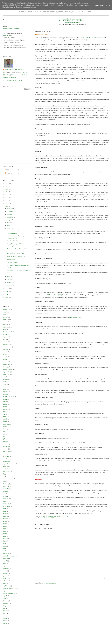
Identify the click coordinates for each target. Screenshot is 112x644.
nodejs (5, 454)
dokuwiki (6, 504)
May (9, 228)
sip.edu (5, 596)
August (9, 220)
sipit (4, 598)
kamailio (44, 518)
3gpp (5, 474)
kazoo (5, 404)
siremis (5, 342)
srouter (5, 352)
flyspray (6, 516)
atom (5, 481)
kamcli (5, 534)
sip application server (9, 464)
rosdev (5, 389)
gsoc (5, 524)
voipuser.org (7, 471)
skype (5, 384)
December (10, 208)
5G (4, 476)
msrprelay (6, 558)
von (4, 377)
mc (4, 548)
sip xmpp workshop (9, 593)
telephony (6, 364)
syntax (5, 469)
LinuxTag (6, 379)
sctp (4, 459)
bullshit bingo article (76, 318)
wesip (5, 621)
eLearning (6, 424)
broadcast (6, 486)
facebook (6, 514)
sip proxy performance (10, 588)
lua (4, 544)
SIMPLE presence (8, 397)
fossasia (6, 519)
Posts (7, 170)
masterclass (7, 446)
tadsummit (6, 603)
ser (4, 329)
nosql (5, 563)
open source (7, 347)
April (9, 276)
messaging (6, 553)
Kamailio (66, 295)
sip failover (7, 586)
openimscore (7, 387)
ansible (5, 419)
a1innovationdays (8, 479)
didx (5, 501)
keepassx (6, 441)
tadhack (5, 601)
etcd (4, 511)
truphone (6, 394)
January (10, 285)
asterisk (5, 334)
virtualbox (6, 616)
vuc (4, 414)
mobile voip (7, 451)
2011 (7, 206)
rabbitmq (6, 581)
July (9, 223)
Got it (108, 5)
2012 (7, 203)
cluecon (5, 349)
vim (4, 412)
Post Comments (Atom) (50, 583)
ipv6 (5, 529)
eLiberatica (6, 506)
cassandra (6, 491)
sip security (7, 372)
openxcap (6, 568)
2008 (7, 294)
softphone (6, 466)
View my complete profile (13, 80)
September (10, 217)
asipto (5, 317)
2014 (7, 198)
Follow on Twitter (21, 75)
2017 (7, 189)
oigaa (5, 566)
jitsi (4, 436)
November (10, 211)
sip (49, 518)
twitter (5, 613)
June (9, 226)
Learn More (99, 5)
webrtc (5, 319)
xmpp (5, 417)
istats (5, 531)
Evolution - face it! (12, 262)
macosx (5, 444)
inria (5, 526)
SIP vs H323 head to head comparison (94, 38)
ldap (4, 536)
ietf (4, 434)
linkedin (6, 538)
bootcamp (6, 484)
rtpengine (6, 456)
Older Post (106, 579)
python (5, 576)
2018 (7, 186)
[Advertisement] (12, 128)
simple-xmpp (7, 461)
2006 (7, 300)
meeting (6, 449)
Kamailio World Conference (11, 29)
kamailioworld (7, 332)
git (4, 431)
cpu (4, 494)
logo (5, 541)
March (9, 279)
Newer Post (38, 579)
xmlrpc (5, 623)
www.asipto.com (8, 35)
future (5, 521)
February (10, 282)
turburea (6, 611)
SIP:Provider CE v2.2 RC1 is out (16, 273)
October (10, 214)
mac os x (6, 407)
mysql (5, 561)
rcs (4, 382)
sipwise (5, 392)
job (4, 439)
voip (52, 518)
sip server (6, 337)
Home (72, 579)
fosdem (5, 359)
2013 (7, 200)
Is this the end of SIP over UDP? (16, 257)
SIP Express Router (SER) (54, 295)
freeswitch (6, 344)
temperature (7, 606)
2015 (7, 195)
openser (5, 322)
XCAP (5, 399)
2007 (7, 297)
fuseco (5, 429)
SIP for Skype (11, 259)
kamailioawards (8, 369)
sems (5, 354)
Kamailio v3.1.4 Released (14, 241)
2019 (7, 183)
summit (5, 362)
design (5, 496)
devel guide (7, 499)
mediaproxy (7, 551)
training (5, 367)
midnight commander (9, 556)
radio (5, 583)
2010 (7, 289)
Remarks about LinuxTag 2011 (16, 254)
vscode (5, 618)
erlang (5, 427)
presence (6, 573)
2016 (7, 192)
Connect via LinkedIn (9, 77)
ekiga (5, 509)
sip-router (6, 327)
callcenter (6, 489)
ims (4, 339)
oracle (5, 571)
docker (5, 422)
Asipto (13, 75)
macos (5, 546)
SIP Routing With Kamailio (11, 22)
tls (4, 608)
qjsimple (6, 578)
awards (5, 357)
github (5, 402)
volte (5, 324)
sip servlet (6, 591)
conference (6, 374)
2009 (7, 291)
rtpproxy (6, 409)
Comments (9, 173)
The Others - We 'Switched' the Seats (17, 270)
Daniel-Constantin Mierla (15, 69)
